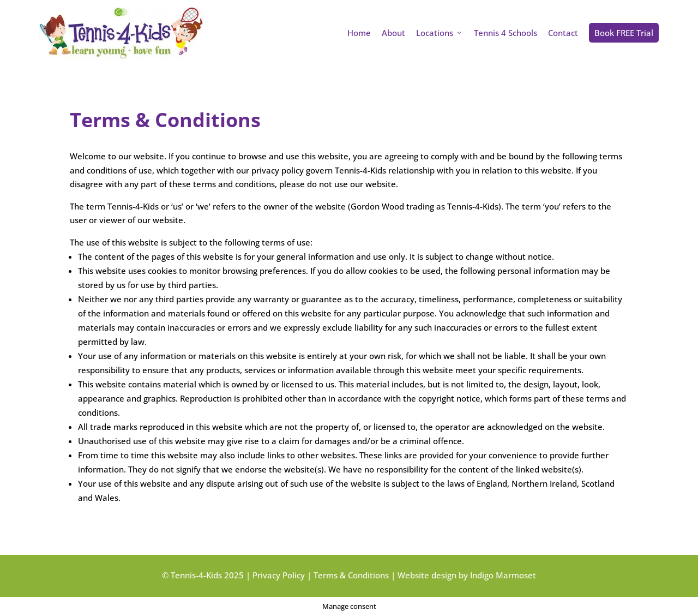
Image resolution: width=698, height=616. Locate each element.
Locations (440, 33)
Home (359, 33)
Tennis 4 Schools (506, 33)
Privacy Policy (279, 575)
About (393, 33)
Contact (563, 33)
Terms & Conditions (351, 575)
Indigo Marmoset (503, 575)
